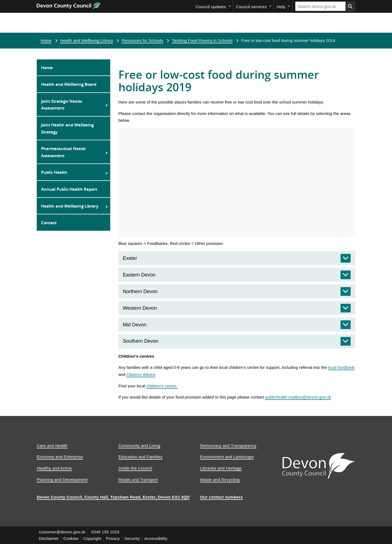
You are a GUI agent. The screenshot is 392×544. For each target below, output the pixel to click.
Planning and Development (62, 480)
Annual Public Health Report (69, 189)
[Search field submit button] (350, 7)
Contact (49, 223)
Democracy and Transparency (228, 446)
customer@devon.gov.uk (62, 532)
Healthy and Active (54, 468)
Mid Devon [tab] (135, 325)
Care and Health (52, 446)
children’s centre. (162, 386)
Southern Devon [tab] (141, 341)
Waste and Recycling (220, 480)
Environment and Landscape (227, 457)
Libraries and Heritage (221, 468)
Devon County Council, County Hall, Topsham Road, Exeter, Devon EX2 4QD (113, 497)
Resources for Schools (142, 40)
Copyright (92, 538)
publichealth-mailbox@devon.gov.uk (298, 397)
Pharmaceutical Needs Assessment (63, 152)
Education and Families (140, 457)
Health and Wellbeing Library (87, 40)
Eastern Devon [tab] (139, 275)
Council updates (211, 7)
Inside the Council (135, 468)
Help (281, 7)
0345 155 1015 (105, 532)
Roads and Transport (138, 480)
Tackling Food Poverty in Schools (202, 40)
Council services (251, 7)
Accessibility (156, 538)
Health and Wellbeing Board (69, 84)
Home (46, 40)
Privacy (113, 538)
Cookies (71, 538)
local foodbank (341, 367)
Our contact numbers (221, 497)
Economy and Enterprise (60, 457)
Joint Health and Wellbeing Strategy (67, 128)
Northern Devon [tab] (140, 291)
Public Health (54, 172)
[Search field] (320, 6)
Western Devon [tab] (140, 308)
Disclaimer (49, 538)
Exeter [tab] (130, 258)
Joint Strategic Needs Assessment (62, 105)
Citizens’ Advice (141, 374)
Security (132, 538)
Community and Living (139, 446)
